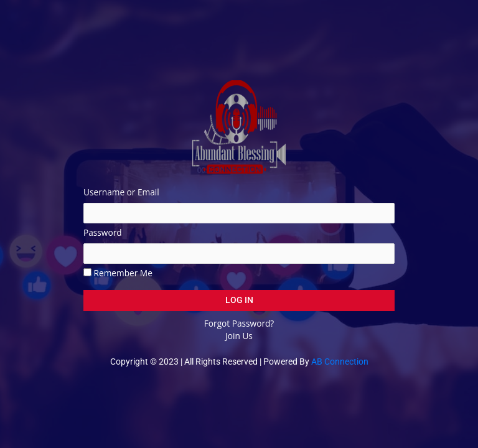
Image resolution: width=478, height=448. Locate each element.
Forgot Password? (239, 323)
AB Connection (340, 362)
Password (103, 232)
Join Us (239, 336)
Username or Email (121, 192)
